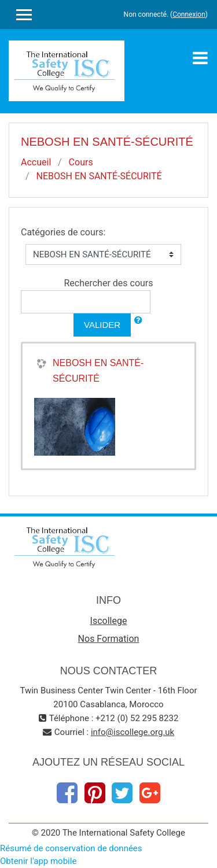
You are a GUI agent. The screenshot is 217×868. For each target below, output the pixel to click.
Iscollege (109, 621)
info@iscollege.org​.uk (133, 732)
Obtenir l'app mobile (38, 861)
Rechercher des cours (108, 283)
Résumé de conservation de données (71, 848)
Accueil (36, 162)
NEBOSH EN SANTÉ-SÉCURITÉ (99, 176)
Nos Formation (109, 639)
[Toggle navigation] (200, 58)
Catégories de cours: (63, 232)
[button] (138, 321)
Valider (102, 325)
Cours (81, 162)
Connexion (189, 14)
